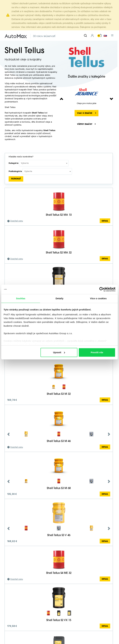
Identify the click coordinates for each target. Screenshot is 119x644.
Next (109, 434)
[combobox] (44, 163)
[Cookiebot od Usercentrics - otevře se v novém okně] (102, 289)
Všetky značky (85, 124)
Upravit (59, 352)
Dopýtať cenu (17, 221)
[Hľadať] (85, 36)
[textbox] (44, 163)
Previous (8, 434)
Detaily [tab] (59, 298)
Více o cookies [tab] (98, 298)
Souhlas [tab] (21, 298)
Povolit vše (97, 352)
